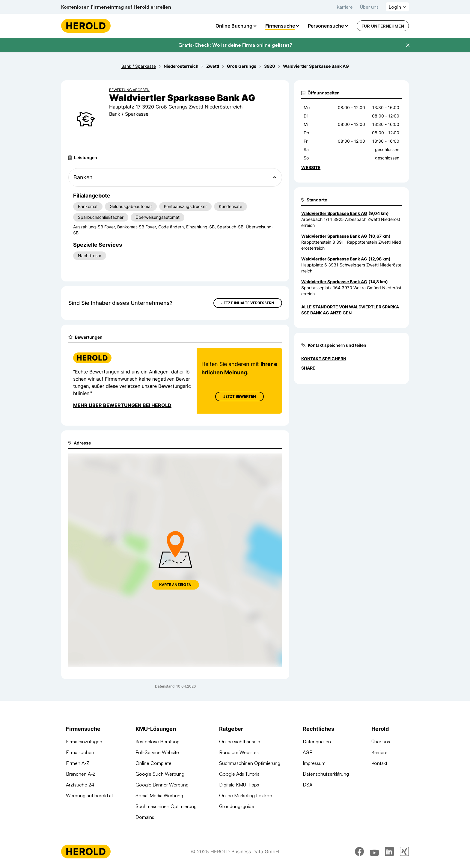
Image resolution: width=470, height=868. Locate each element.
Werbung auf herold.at (89, 795)
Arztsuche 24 (80, 785)
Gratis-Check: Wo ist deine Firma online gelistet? (235, 45)
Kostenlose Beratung (158, 742)
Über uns (369, 7)
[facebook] (359, 852)
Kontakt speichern (324, 359)
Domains (145, 817)
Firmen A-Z (78, 763)
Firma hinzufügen (84, 742)
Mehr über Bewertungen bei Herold (122, 405)
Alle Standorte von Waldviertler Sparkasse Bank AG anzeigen (350, 310)
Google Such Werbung (160, 774)
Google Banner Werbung (162, 785)
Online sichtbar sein (240, 742)
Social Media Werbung (159, 795)
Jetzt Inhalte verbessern (248, 303)
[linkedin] (389, 852)
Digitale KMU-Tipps (239, 785)
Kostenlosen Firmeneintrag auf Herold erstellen (116, 7)
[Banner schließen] (408, 45)
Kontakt (379, 763)
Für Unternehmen (383, 26)
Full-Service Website (157, 752)
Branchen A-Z (81, 774)
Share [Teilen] (308, 368)
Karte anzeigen (175, 585)
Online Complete (153, 763)
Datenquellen (317, 742)
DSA (308, 785)
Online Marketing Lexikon (246, 795)
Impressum (314, 763)
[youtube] (374, 852)
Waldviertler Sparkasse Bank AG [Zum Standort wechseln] (334, 213)
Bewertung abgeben (129, 90)
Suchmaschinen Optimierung (166, 806)
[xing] (404, 852)
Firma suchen (80, 752)
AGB (308, 752)
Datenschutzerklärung (326, 774)
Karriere (345, 7)
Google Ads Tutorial (240, 774)
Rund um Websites (239, 752)
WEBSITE (311, 167)
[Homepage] (86, 26)
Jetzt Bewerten (239, 396)
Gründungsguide (237, 806)
